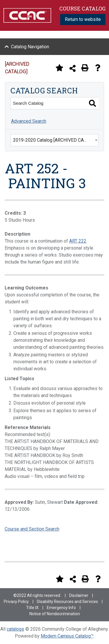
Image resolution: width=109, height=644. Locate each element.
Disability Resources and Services (67, 602)
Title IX (32, 608)
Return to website (83, 19)
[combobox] (54, 140)
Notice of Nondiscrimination (55, 614)
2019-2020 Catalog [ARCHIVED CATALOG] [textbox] (56, 140)
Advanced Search (29, 121)
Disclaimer (79, 595)
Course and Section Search (32, 529)
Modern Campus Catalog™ (67, 636)
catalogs (15, 629)
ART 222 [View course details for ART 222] (78, 241)
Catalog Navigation (30, 47)
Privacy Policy (16, 602)
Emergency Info (61, 608)
